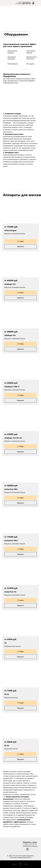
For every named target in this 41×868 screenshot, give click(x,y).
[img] (37, 3)
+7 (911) (23, 3)
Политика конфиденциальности (20, 857)
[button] (20, 212)
